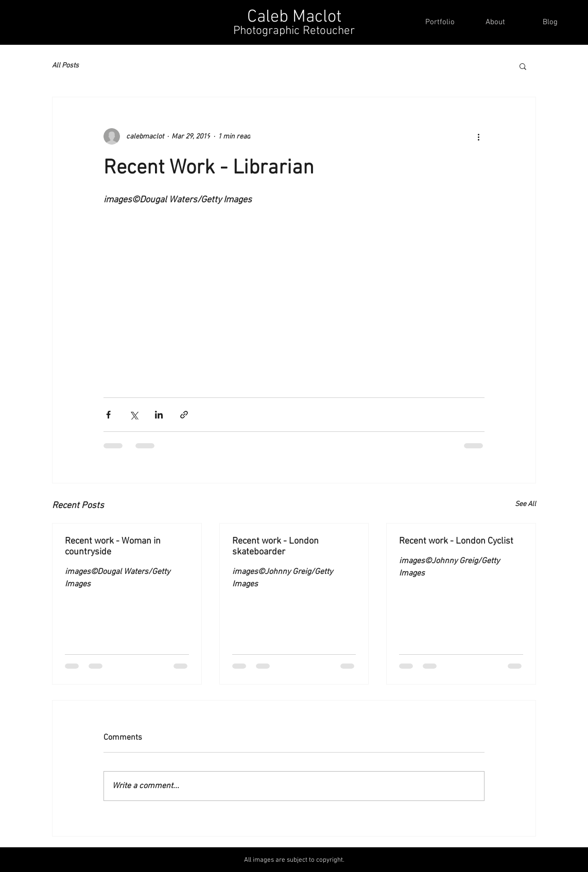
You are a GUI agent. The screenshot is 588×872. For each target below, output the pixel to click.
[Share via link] (184, 415)
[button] (523, 66)
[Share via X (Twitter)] (134, 415)
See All (525, 504)
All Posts (65, 66)
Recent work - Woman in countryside (113, 547)
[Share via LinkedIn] (159, 415)
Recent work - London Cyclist (456, 541)
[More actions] (478, 136)
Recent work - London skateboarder (275, 547)
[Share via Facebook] (108, 415)
